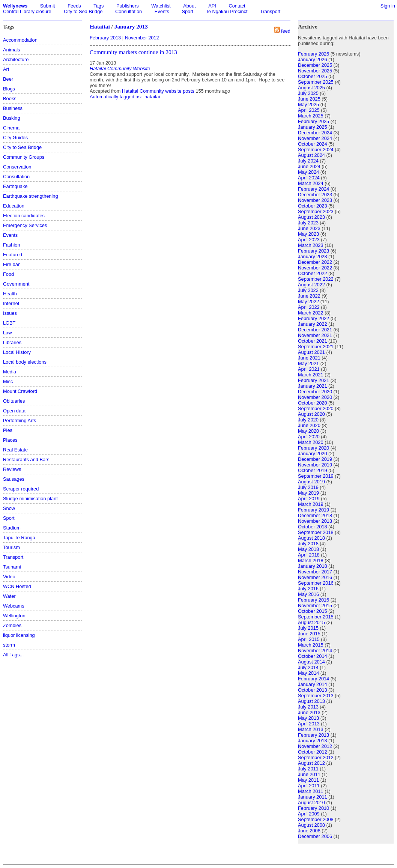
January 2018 (313, 566)
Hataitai (100, 26)
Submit (48, 6)
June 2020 (309, 425)
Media (10, 372)
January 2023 (313, 256)
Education (14, 206)
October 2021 (313, 341)
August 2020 (311, 414)
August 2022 (311, 285)
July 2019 (308, 487)
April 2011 (309, 786)
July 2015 (308, 628)
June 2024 (309, 166)
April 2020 (309, 437)
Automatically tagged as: (117, 97)
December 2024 (315, 133)
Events (162, 11)
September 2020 (316, 408)
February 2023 (314, 251)
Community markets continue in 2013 (133, 52)
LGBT (9, 323)
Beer (8, 79)
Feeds (74, 6)
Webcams (14, 606)
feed (286, 31)
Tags (98, 6)
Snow (9, 508)
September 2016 (316, 583)
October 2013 (313, 690)
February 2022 (314, 318)
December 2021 (315, 330)
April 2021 (309, 369)
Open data (14, 411)
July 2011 (308, 769)
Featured (13, 255)
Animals (12, 50)
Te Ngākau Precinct (227, 11)
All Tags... (13, 655)
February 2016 (314, 600)
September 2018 (316, 532)
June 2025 (309, 99)
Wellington (14, 616)
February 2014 (314, 679)
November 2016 (315, 577)
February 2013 (105, 38)
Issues (10, 313)
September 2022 (316, 279)
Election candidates (24, 216)
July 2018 (308, 544)
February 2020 (314, 448)
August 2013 (311, 701)
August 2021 (311, 352)
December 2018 (315, 515)
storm (9, 645)
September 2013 (316, 696)
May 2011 (308, 780)
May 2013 (308, 718)
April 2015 (309, 639)
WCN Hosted (17, 586)
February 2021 (314, 380)
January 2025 (313, 127)
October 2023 (313, 206)
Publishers (128, 6)
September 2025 (316, 82)
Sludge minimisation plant (30, 499)
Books (10, 99)
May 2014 (308, 673)
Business (13, 108)
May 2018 (308, 549)
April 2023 (309, 240)
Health (10, 294)
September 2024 (316, 150)
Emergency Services (25, 225)
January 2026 (313, 59)
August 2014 (311, 662)
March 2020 (311, 442)
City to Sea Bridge (83, 11)
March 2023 (311, 245)
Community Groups (24, 157)
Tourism (11, 547)
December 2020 (315, 392)
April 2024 (309, 178)
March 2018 (311, 560)
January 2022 (313, 324)
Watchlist (161, 6)
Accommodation (20, 40)
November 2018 (315, 521)
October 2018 (313, 527)
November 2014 (315, 651)
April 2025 (309, 110)
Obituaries (14, 401)
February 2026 (314, 54)
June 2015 (309, 634)
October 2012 (313, 752)
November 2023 (315, 200)
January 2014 (313, 684)
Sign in (388, 6)
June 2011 (309, 774)
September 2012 (316, 757)
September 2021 (316, 347)
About (189, 6)
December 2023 (315, 195)
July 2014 (308, 667)
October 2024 (313, 144)
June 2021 (309, 358)
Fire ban (12, 264)
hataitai (152, 97)
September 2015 (316, 617)
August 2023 (311, 217)
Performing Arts (20, 420)
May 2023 (308, 234)
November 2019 (315, 465)
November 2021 (315, 335)
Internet (11, 303)
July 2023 (308, 223)
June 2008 (309, 831)
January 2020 (313, 454)
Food (8, 274)
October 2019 (313, 470)
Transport (270, 11)
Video (9, 577)
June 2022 (309, 296)
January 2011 (313, 797)
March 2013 (311, 729)
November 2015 (315, 605)
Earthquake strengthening (31, 196)
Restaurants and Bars (26, 460)
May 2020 (308, 431)
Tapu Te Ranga (19, 538)
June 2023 (309, 228)
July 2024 (308, 161)
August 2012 (311, 763)
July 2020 (308, 420)
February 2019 (314, 510)
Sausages (14, 479)
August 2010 (311, 803)
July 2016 (308, 589)
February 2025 (314, 121)
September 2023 (316, 211)
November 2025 (315, 71)
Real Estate (15, 450)
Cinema (11, 128)
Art (6, 69)
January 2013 (131, 26)
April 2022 (309, 307)
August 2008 (311, 825)
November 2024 (315, 138)
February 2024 (314, 189)
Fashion (12, 245)
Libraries (12, 342)
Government (16, 284)
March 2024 (311, 183)
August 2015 (311, 622)
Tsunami (12, 567)
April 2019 (309, 499)
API (212, 6)
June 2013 (309, 712)
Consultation (129, 11)
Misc (8, 381)
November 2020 (315, 397)
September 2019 (316, 476)
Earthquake (15, 186)
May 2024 (308, 172)
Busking (12, 118)
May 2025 (308, 105)
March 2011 (311, 791)
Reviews (12, 469)
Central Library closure (27, 11)
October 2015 (313, 611)
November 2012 (142, 38)
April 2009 (309, 814)
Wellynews (15, 6)
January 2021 (313, 386)
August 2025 (311, 88)
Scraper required (21, 489)
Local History (17, 352)
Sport (187, 11)
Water (9, 596)
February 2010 (314, 808)
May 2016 (308, 594)
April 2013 (309, 724)
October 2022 (313, 273)
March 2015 (311, 645)
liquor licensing (19, 635)
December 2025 (315, 65)
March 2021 (311, 375)
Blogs (9, 89)
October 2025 (313, 76)
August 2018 (311, 538)
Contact (237, 6)
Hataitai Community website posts (158, 91)
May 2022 (308, 302)
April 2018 (309, 555)
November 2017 (315, 572)
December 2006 (315, 836)
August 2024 (311, 155)
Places (10, 440)
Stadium (12, 528)
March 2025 (311, 116)
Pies (8, 430)
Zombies (12, 625)
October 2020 (313, 403)
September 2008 (316, 819)
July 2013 (308, 707)
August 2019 (311, 482)
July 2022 (308, 290)
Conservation (17, 167)
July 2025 (308, 93)
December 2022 (315, 262)
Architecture (16, 59)
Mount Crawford (20, 391)
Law (7, 333)
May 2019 (308, 493)
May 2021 (308, 363)
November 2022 (315, 268)
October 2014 (313, 656)
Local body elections (25, 362)
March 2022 (311, 313)
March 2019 (311, 504)
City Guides (15, 138)
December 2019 (315, 459)
